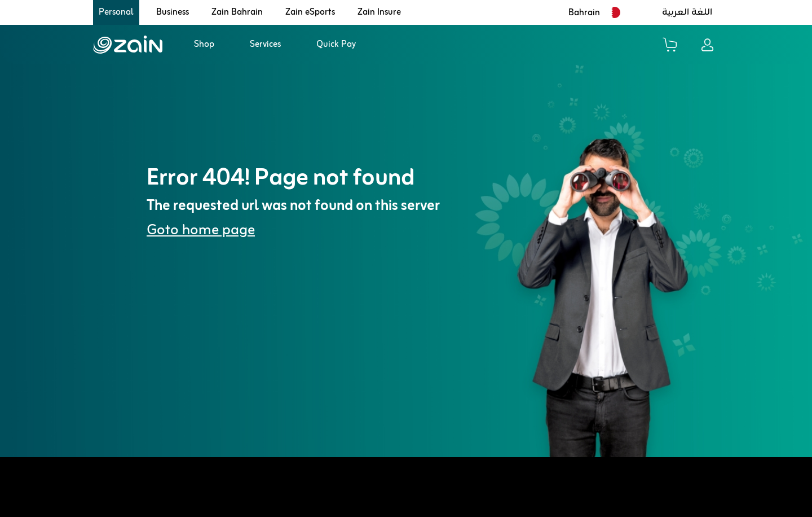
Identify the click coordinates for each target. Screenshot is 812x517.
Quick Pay (336, 45)
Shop (204, 45)
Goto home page (201, 231)
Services (265, 45)
